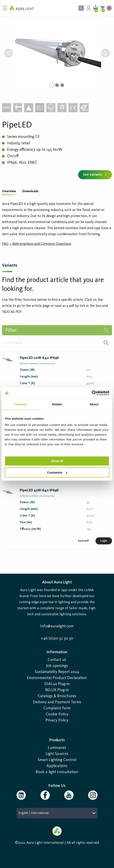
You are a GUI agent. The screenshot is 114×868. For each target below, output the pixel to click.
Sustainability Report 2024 (57, 672)
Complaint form (57, 708)
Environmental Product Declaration (57, 678)
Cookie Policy (57, 714)
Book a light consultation (57, 772)
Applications (57, 766)
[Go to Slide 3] (62, 85)
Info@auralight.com (57, 626)
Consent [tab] (20, 404)
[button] (57, 53)
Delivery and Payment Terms (57, 702)
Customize (57, 472)
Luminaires (57, 748)
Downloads (30, 191)
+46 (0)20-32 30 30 (57, 638)
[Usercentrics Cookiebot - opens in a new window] (92, 393)
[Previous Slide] (9, 54)
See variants (95, 175)
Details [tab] (57, 404)
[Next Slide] (105, 54)
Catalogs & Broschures (57, 696)
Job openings (57, 666)
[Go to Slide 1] (52, 85)
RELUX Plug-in (57, 690)
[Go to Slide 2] (57, 85)
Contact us (57, 660)
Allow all (57, 461)
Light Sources (57, 754)
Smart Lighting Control (57, 760)
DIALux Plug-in (57, 684)
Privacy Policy (57, 720)
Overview (9, 191)
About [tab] (94, 404)
